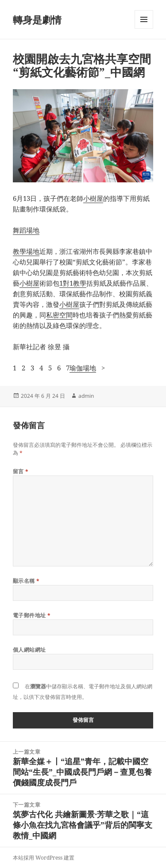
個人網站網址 (29, 650)
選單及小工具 (144, 28)
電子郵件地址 (32, 615)
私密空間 (59, 315)
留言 (21, 471)
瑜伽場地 (83, 368)
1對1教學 (73, 283)
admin (86, 396)
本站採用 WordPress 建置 (44, 858)
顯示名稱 (26, 581)
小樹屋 (93, 198)
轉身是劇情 (37, 19)
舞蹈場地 (26, 230)
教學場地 (26, 251)
